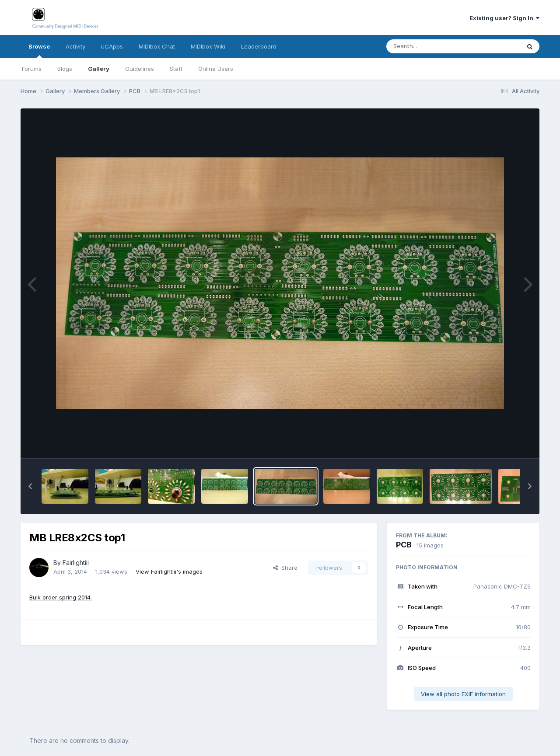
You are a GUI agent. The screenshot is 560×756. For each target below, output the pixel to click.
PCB (404, 545)
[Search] (429, 46)
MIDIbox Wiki (208, 46)
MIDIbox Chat (157, 46)
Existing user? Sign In (504, 18)
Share (285, 568)
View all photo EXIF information (463, 694)
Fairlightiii (76, 563)
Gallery (99, 69)
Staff (176, 69)
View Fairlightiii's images (169, 571)
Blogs (65, 69)
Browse (39, 50)
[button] (30, 486)
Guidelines (140, 69)
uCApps (112, 46)
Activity (75, 46)
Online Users (216, 69)
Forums (32, 69)
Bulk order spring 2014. (61, 597)
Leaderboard (259, 46)
